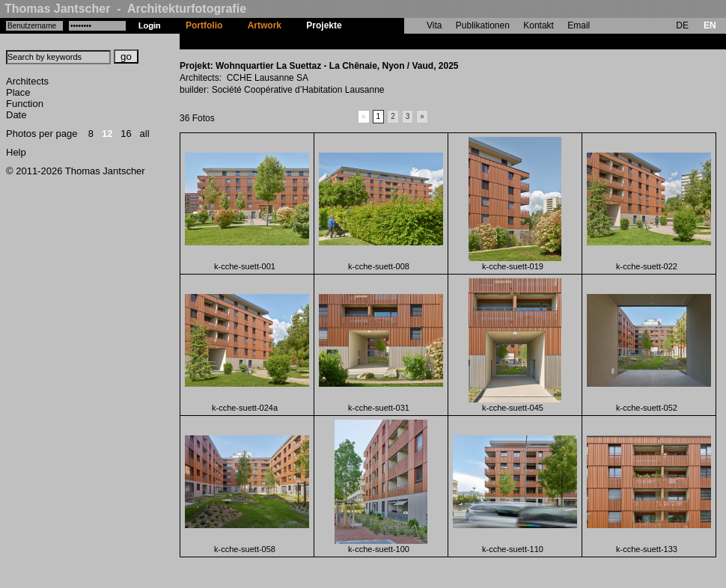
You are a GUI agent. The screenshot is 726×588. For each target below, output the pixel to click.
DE (682, 25)
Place (18, 92)
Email (579, 25)
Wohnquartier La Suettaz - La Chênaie (435, 41)
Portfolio (204, 25)
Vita (434, 25)
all (145, 134)
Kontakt (539, 25)
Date (16, 115)
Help (16, 152)
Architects (27, 81)
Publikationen (483, 25)
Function (25, 104)
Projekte (324, 25)
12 (107, 134)
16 (126, 134)
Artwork (265, 25)
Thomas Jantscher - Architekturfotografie (125, 9)
